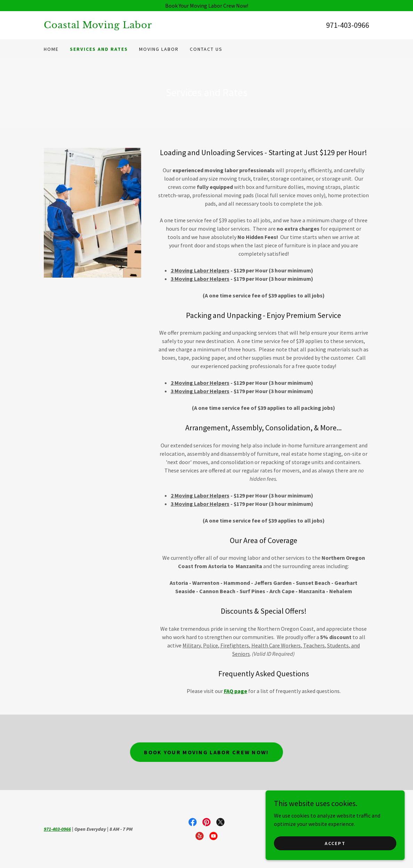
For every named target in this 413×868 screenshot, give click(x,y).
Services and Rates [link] (99, 49)
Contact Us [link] (206, 49)
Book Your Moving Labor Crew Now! (206, 752)
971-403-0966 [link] (348, 25)
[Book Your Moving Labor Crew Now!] (206, 6)
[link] (125, 26)
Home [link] (51, 49)
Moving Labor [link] (159, 49)
